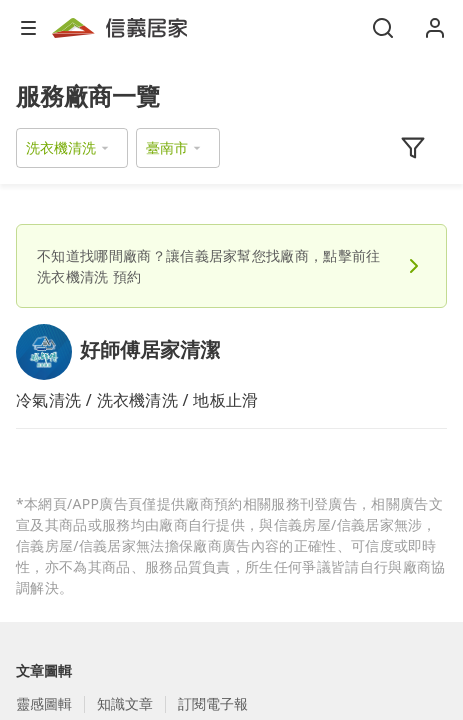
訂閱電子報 (213, 703)
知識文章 (125, 703)
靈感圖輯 (44, 703)
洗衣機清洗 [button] (61, 147)
